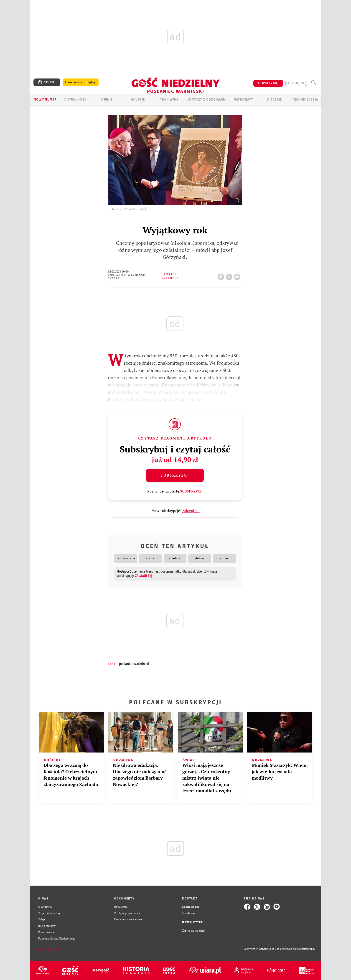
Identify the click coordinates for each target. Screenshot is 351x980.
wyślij (238, 275)
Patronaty (244, 100)
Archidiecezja (305, 100)
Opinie (107, 100)
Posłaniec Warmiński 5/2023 (127, 277)
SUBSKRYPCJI (191, 491)
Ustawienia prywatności (129, 919)
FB (222, 275)
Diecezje (275, 100)
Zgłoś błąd (49, 949)
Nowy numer (45, 100)
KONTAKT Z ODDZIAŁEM (206, 100)
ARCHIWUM (169, 100)
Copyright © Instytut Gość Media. (263, 949)
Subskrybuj (175, 475)
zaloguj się (296, 83)
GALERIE (138, 100)
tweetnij (230, 275)
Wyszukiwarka (313, 83)
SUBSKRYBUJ (268, 83)
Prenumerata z (81, 82)
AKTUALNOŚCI (76, 100)
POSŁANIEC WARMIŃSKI (134, 664)
